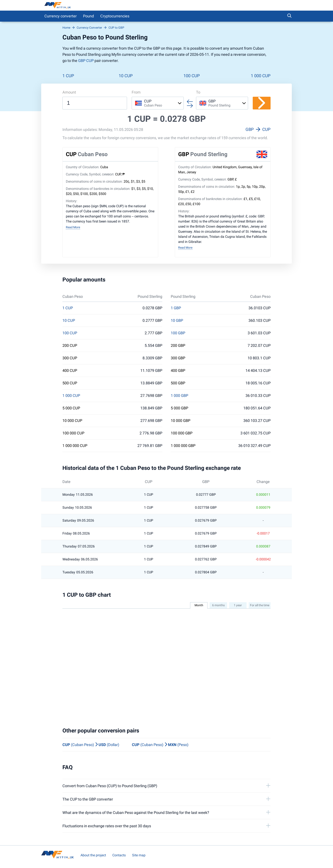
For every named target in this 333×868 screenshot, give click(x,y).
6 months (218, 605)
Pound (88, 16)
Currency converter (61, 16)
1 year (238, 605)
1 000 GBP (179, 396)
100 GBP (178, 333)
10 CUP (126, 76)
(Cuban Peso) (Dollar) (91, 745)
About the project (93, 855)
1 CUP (68, 76)
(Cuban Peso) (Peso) (160, 745)
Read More (73, 227)
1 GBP (176, 308)
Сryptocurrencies (115, 16)
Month (199, 605)
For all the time (260, 605)
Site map (139, 855)
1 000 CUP (261, 76)
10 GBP (177, 321)
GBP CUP (86, 61)
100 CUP (192, 76)
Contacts (119, 855)
